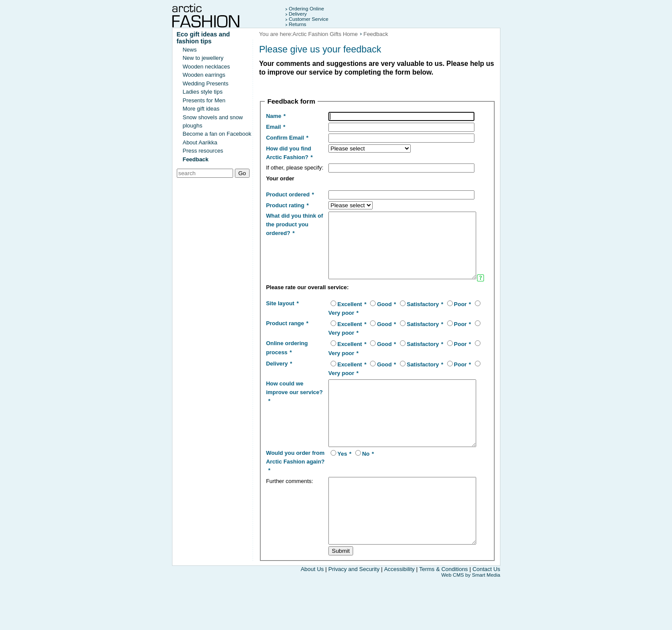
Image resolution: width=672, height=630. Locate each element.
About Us (312, 622)
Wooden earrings (204, 75)
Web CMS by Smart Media (471, 627)
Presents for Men (204, 100)
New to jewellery (203, 58)
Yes (332, 493)
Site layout (280, 330)
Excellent (340, 331)
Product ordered (288, 203)
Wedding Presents (206, 83)
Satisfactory (413, 331)
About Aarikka (200, 142)
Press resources (203, 151)
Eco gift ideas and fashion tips (203, 38)
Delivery (298, 14)
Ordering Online (307, 9)
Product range (285, 350)
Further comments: (290, 520)
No (356, 493)
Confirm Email (285, 138)
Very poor (331, 339)
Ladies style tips (203, 92)
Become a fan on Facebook (217, 134)
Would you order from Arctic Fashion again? (288, 501)
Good (375, 331)
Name (274, 116)
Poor (451, 331)
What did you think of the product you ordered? (291, 233)
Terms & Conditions (444, 622)
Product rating (285, 214)
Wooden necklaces (206, 67)
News (190, 50)
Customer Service (309, 19)
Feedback (196, 159)
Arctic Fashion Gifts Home (325, 34)
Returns (298, 24)
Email (274, 127)
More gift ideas (201, 109)
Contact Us (486, 622)
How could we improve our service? (285, 419)
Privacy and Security (355, 622)
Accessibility (399, 622)
